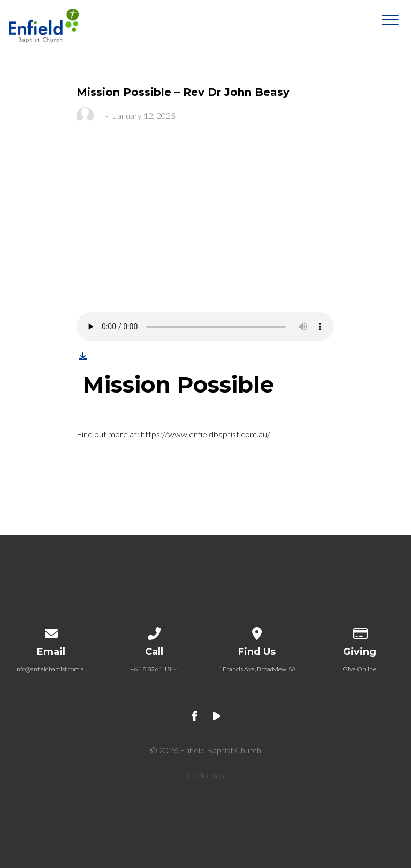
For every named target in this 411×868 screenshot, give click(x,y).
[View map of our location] (257, 632)
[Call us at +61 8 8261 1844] (154, 632)
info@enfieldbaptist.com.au (51, 669)
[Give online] (360, 632)
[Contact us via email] (51, 632)
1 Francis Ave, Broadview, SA (257, 669)
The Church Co (205, 776)
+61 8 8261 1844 (154, 669)
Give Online (359, 669)
